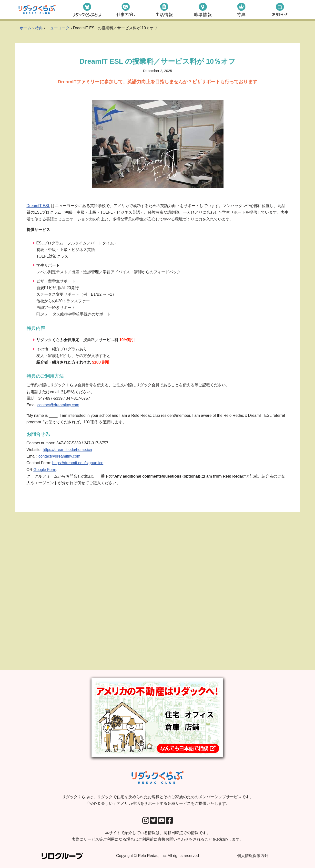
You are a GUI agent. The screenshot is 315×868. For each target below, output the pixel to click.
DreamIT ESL (38, 206)
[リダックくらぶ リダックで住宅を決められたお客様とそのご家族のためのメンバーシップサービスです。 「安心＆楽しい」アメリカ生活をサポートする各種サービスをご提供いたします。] (37, 9)
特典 (39, 28)
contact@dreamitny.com (58, 405)
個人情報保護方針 (253, 856)
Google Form (45, 470)
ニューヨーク (58, 28)
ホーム (26, 28)
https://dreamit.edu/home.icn (67, 450)
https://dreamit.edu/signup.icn (78, 463)
